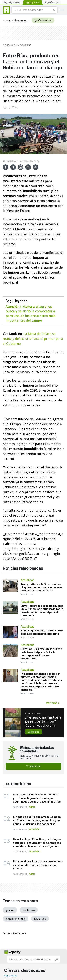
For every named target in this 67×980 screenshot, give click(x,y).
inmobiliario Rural (16, 919)
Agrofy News (10, 45)
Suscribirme (34, 766)
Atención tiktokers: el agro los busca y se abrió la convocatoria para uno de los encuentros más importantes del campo (30, 313)
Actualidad (26, 45)
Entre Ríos (40, 919)
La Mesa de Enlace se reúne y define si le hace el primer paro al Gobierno (33, 339)
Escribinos (33, 732)
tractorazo (29, 910)
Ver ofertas (11, 976)
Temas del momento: (16, 20)
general (10, 910)
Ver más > (53, 703)
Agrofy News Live (43, 20)
